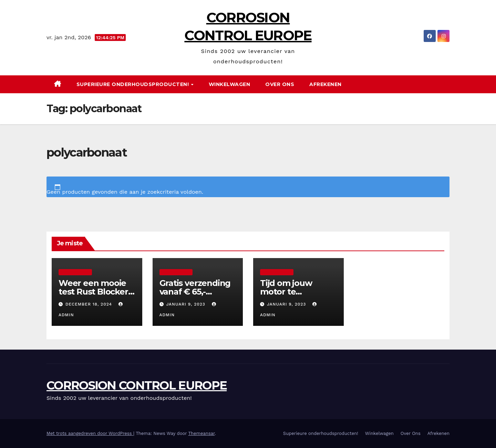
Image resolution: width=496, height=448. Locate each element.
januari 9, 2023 (186, 304)
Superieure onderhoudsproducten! (133, 84)
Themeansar (201, 433)
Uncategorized (75, 272)
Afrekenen (325, 84)
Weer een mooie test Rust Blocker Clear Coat (93, 292)
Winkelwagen (230, 84)
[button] (447, 84)
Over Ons (280, 84)
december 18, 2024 (90, 304)
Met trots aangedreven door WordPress (90, 433)
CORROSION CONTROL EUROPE (137, 385)
